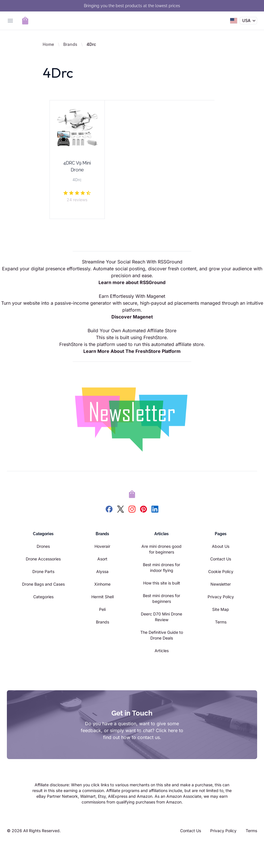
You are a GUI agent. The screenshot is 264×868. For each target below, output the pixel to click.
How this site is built (162, 583)
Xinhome (102, 584)
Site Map (221, 609)
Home (48, 44)
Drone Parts (43, 571)
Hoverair (102, 546)
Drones (43, 546)
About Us (221, 546)
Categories (43, 597)
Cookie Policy (221, 571)
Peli (102, 609)
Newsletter (221, 584)
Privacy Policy (221, 597)
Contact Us (221, 559)
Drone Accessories (43, 559)
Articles (162, 651)
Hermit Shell (103, 597)
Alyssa (102, 571)
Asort (102, 559)
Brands (70, 44)
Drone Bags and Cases (43, 584)
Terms (221, 622)
